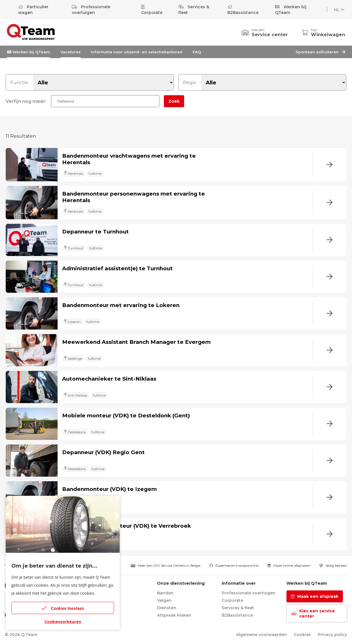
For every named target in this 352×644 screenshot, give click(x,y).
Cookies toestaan (63, 608)
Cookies (302, 635)
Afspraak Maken (174, 615)
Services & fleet (194, 10)
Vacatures (71, 52)
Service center (270, 35)
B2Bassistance (243, 10)
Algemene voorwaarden (262, 635)
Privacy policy (332, 635)
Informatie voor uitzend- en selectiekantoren (137, 52)
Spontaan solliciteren (320, 52)
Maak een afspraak (315, 596)
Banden (165, 593)
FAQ (197, 52)
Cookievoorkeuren (63, 622)
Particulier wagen (33, 10)
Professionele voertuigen (91, 10)
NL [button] (340, 10)
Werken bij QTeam (291, 10)
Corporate (152, 10)
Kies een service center (313, 613)
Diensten (167, 608)
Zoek (174, 101)
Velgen (164, 600)
